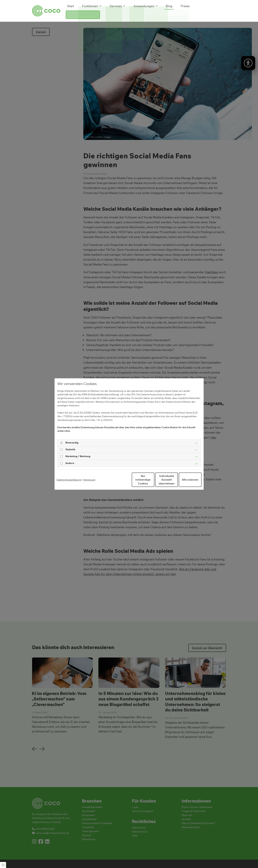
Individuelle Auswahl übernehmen (152, 480)
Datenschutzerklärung (69, 480)
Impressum (89, 480)
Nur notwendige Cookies (119, 480)
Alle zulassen (185, 480)
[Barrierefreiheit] (248, 63)
